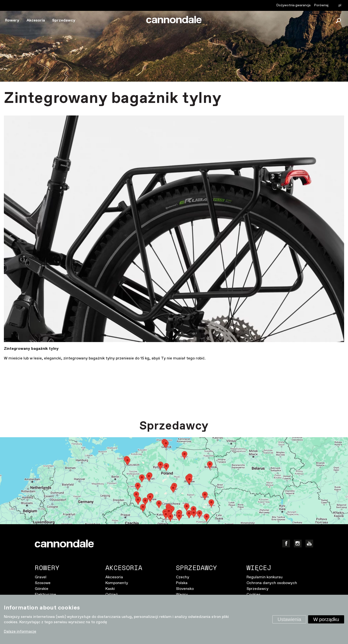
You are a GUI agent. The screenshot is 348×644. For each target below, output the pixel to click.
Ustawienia (289, 619)
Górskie (42, 589)
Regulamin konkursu (265, 577)
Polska (182, 583)
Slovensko (185, 589)
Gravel (41, 577)
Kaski (110, 589)
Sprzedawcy (64, 20)
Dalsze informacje (20, 632)
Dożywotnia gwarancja (294, 5)
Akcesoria (36, 20)
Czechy (183, 577)
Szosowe (43, 583)
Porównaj (321, 5)
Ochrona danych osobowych (272, 583)
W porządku (326, 619)
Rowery (12, 20)
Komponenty (117, 583)
